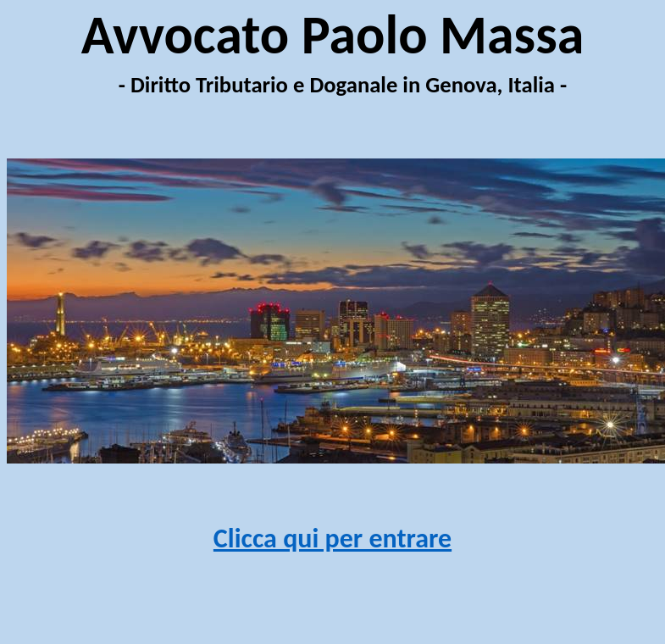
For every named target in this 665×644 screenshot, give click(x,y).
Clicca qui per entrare (332, 539)
